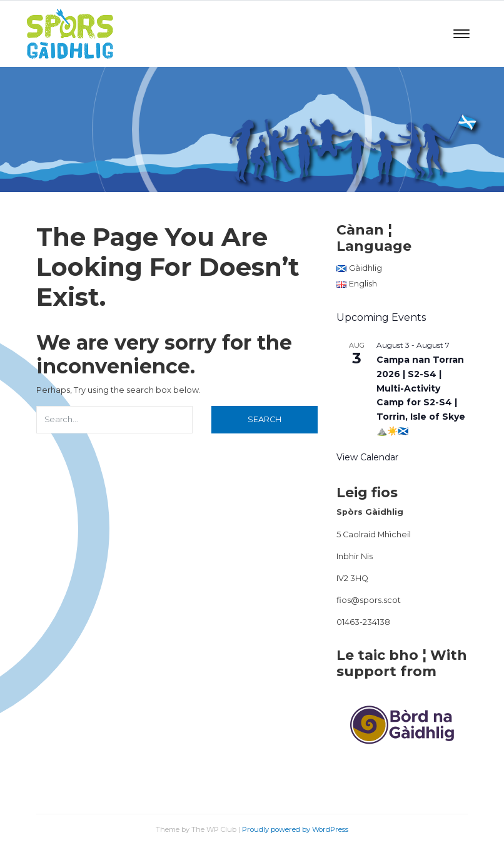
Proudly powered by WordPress (295, 829)
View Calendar (367, 457)
